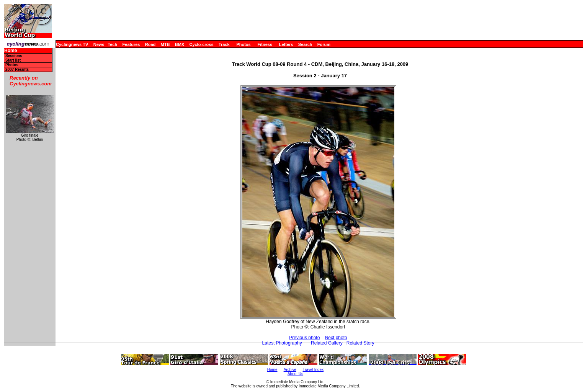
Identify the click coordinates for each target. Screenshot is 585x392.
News (99, 44)
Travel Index (313, 370)
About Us (295, 374)
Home (11, 51)
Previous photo (304, 338)
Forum (324, 44)
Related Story (360, 343)
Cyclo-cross (202, 44)
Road (150, 44)
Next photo (336, 338)
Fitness (265, 44)
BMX (180, 44)
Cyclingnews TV (72, 44)
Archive (290, 370)
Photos (243, 44)
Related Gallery (327, 343)
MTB (165, 44)
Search (305, 44)
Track (224, 44)
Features (131, 44)
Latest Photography (282, 343)
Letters (286, 44)
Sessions (14, 56)
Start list (13, 60)
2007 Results (17, 69)
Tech (112, 44)
